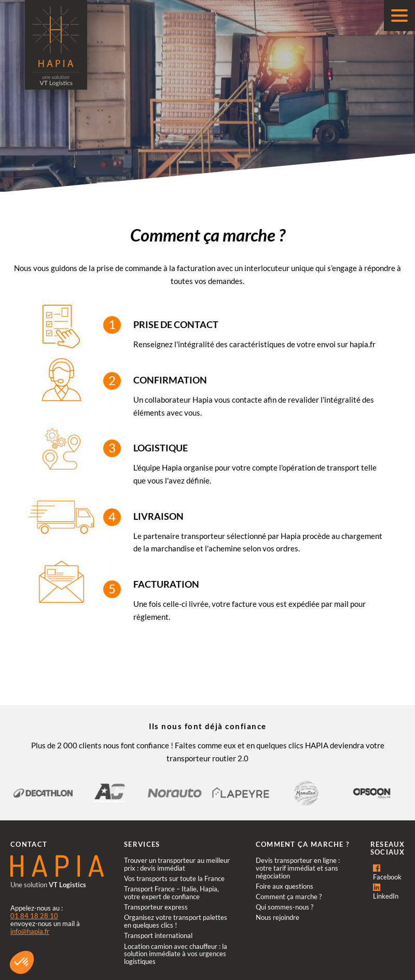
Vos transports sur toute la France (174, 878)
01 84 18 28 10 (34, 916)
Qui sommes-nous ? (285, 907)
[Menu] (399, 16)
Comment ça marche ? (289, 897)
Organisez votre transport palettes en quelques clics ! (176, 921)
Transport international (158, 935)
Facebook (387, 873)
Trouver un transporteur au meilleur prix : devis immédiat (177, 864)
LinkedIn (386, 892)
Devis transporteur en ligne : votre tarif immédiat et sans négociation (298, 868)
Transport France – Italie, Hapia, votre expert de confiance (171, 893)
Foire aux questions (285, 886)
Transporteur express (156, 907)
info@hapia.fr (30, 931)
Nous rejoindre (278, 917)
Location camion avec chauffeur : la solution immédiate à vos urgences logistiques (176, 954)
